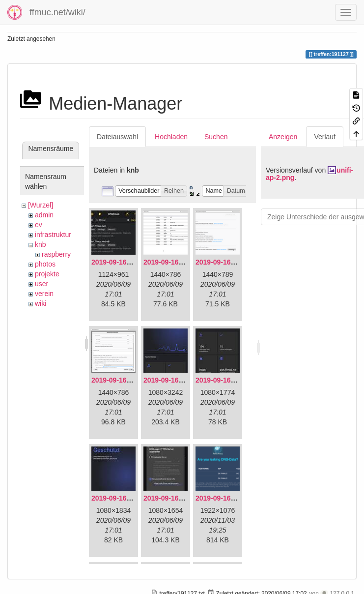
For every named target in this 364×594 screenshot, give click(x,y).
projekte (47, 274)
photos (45, 264)
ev (39, 225)
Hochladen (171, 137)
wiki (41, 303)
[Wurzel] (41, 205)
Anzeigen (283, 137)
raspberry (56, 254)
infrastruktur (53, 235)
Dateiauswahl (117, 137)
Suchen (216, 137)
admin (44, 215)
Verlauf (325, 137)
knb (41, 244)
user (42, 284)
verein (44, 294)
